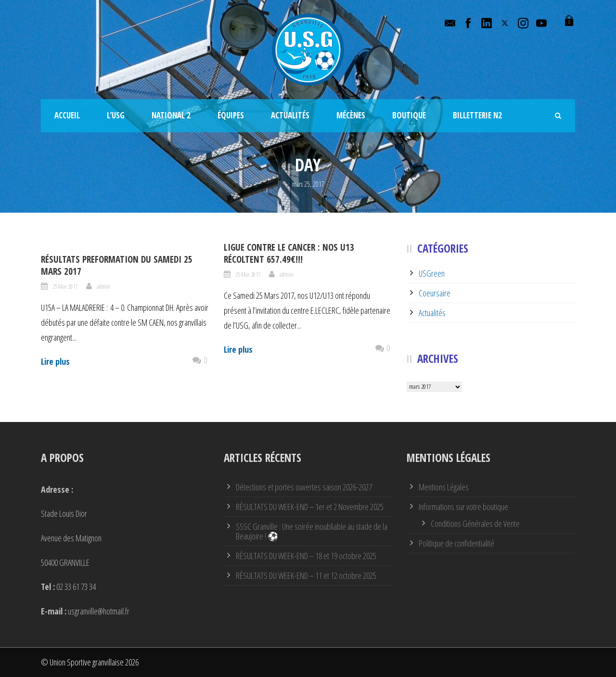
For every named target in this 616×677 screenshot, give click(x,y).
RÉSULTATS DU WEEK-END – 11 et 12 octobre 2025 (306, 575)
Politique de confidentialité (456, 543)
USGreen (432, 273)
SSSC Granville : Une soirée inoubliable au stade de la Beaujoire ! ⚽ (312, 531)
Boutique (409, 115)
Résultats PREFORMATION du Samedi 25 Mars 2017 (117, 265)
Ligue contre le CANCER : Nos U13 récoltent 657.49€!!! (289, 253)
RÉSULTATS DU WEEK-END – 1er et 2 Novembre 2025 (310, 507)
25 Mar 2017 (65, 286)
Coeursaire (435, 293)
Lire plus (55, 361)
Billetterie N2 (477, 115)
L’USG (116, 115)
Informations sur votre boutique (463, 507)
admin (103, 286)
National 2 (171, 115)
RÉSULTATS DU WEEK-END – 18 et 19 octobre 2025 (306, 556)
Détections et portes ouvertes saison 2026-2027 (304, 487)
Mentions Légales (444, 487)
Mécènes (351, 115)
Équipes (231, 115)
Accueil (67, 115)
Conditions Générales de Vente (475, 524)
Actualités (290, 115)
